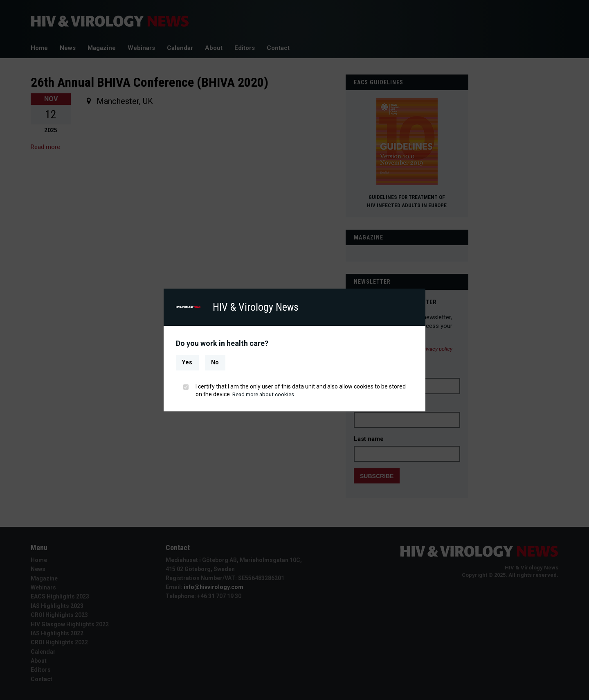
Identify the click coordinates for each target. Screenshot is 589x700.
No (215, 362)
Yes (187, 362)
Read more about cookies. (266, 394)
